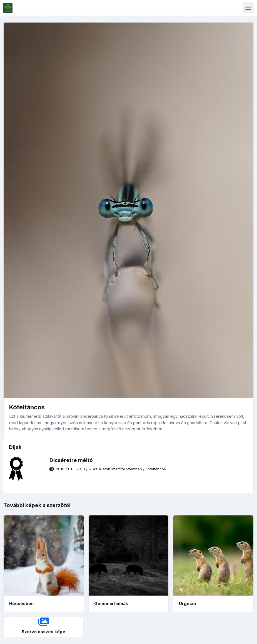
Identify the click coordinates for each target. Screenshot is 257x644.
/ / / (108, 469)
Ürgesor (188, 604)
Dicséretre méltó (71, 460)
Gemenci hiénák (111, 604)
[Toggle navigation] (248, 8)
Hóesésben (21, 604)
